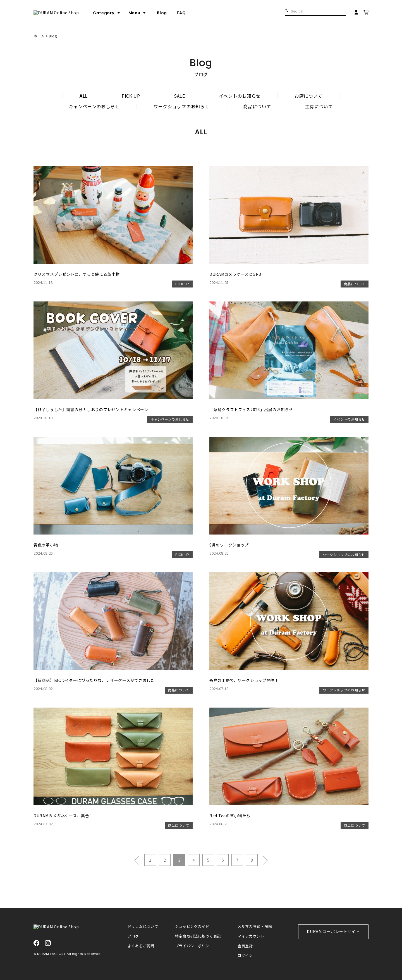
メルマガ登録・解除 (255, 927)
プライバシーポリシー (194, 946)
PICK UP (131, 96)
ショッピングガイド (192, 927)
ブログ (133, 936)
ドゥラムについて (143, 927)
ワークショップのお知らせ (181, 106)
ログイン (245, 956)
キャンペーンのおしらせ (94, 106)
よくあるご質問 (141, 946)
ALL (84, 96)
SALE (180, 96)
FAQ (202, 13)
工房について (319, 106)
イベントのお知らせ (240, 96)
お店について (308, 96)
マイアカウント (251, 936)
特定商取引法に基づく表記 (198, 936)
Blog (183, 13)
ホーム (39, 36)
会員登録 (245, 946)
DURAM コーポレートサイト (333, 931)
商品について (257, 106)
